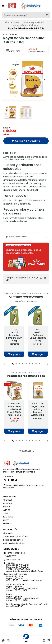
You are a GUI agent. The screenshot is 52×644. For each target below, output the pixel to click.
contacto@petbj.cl (14, 553)
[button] (7, 280)
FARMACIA (8, 503)
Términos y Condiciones (15, 537)
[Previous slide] (8, 80)
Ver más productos (26, 301)
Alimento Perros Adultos (25, 25)
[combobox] (26, 15)
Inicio (7, 22)
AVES (6, 513)
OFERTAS (8, 500)
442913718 (10, 556)
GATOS (7, 510)
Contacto (8, 533)
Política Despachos (13, 540)
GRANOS (7, 524)
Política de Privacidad (14, 543)
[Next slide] (44, 80)
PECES (6, 520)
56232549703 (12, 560)
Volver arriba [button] (26, 451)
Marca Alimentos (16, 237)
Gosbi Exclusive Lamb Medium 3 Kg (14, 337)
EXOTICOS (8, 517)
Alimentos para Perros (34, 22)
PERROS (17, 22)
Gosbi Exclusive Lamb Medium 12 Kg (38, 337)
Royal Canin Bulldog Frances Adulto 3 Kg (38, 411)
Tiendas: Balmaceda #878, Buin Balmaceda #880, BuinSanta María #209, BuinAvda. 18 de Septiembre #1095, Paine (23, 567)
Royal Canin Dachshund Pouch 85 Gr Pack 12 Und (14, 411)
